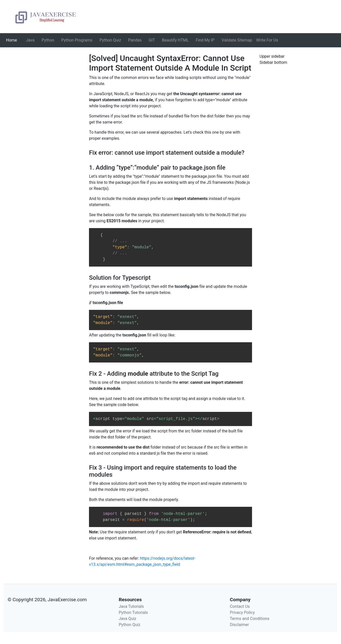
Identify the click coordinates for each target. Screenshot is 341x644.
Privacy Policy (242, 612)
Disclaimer (239, 625)
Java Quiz (128, 619)
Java (30, 40)
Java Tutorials (131, 606)
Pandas (135, 40)
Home (13, 40)
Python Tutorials (133, 612)
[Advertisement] (43, 85)
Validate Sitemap (237, 40)
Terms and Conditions (249, 619)
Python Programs (77, 40)
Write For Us (267, 40)
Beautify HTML (175, 40)
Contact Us (240, 606)
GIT (152, 40)
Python (48, 40)
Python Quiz (110, 40)
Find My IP (205, 40)
